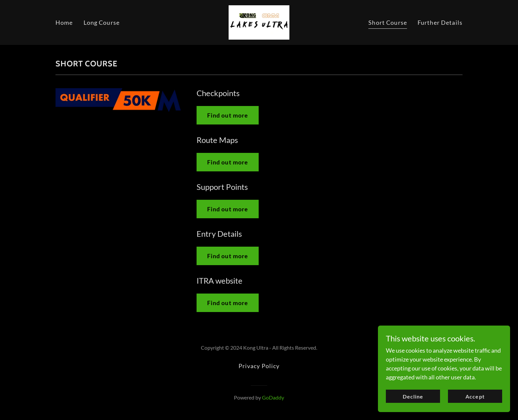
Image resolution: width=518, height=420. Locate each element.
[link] (259, 22)
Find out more (228, 115)
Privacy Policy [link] (259, 366)
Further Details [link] (440, 22)
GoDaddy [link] (273, 397)
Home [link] (64, 22)
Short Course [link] (388, 22)
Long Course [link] (102, 22)
